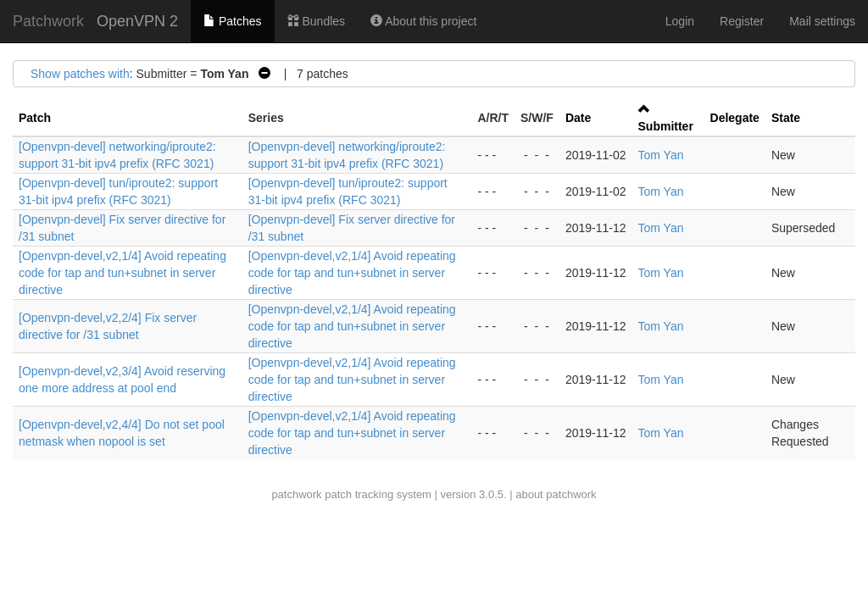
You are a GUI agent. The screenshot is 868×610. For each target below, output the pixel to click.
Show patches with (80, 74)
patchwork (296, 494)
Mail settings (822, 21)
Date (578, 118)
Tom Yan (661, 155)
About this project (423, 21)
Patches (232, 21)
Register (742, 21)
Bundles (316, 21)
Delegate (735, 118)
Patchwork (48, 21)
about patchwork (556, 494)
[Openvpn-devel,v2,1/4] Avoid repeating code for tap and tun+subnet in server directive (122, 273)
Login (680, 21)
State (786, 118)
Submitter (666, 126)
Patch (35, 118)
